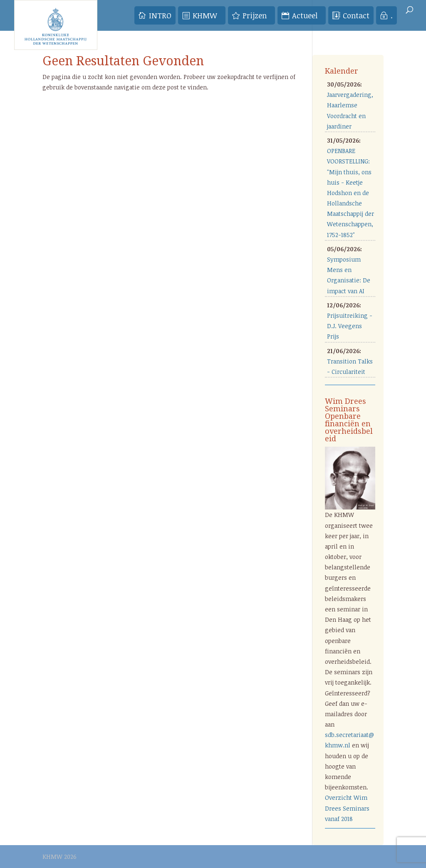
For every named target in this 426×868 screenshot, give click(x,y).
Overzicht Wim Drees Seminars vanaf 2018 (347, 808)
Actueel (305, 15)
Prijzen (255, 15)
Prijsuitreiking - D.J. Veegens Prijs (350, 326)
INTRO (160, 15)
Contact (356, 15)
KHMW (205, 15)
